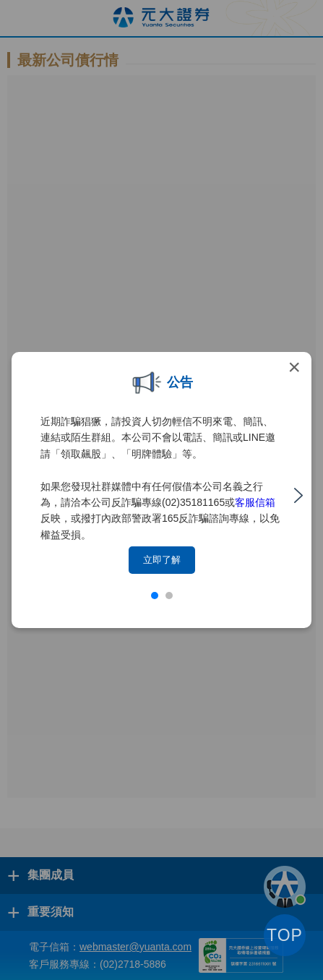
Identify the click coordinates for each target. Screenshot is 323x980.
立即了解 (162, 560)
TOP (285, 935)
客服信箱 (255, 502)
